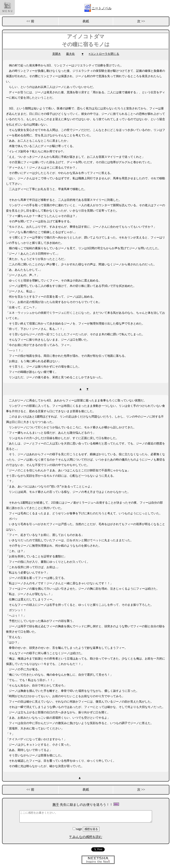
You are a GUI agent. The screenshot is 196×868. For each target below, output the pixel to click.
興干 (56, 805)
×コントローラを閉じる (104, 54)
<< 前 (30, 21)
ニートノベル (102, 8)
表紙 (86, 21)
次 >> (141, 21)
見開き (57, 54)
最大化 (70, 54)
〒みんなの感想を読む (86, 837)
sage (78, 829)
